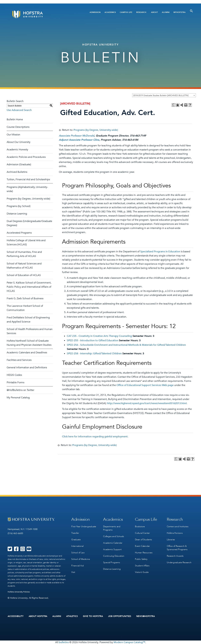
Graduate (76, 540)
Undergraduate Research (179, 562)
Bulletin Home (15, 119)
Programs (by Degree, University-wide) (28, 199)
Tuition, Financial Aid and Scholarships (28, 179)
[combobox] (164, 95)
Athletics (72, 616)
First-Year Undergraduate (84, 527)
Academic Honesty (17, 150)
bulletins (64, 642)
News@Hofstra (146, 616)
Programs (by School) (19, 206)
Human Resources (144, 553)
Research (141, 12)
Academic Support (112, 549)
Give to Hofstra (93, 616)
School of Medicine (81, 559)
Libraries (171, 540)
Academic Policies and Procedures (26, 157)
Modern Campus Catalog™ (129, 642)
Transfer (75, 533)
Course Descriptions (18, 127)
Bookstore (140, 527)
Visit (73, 572)
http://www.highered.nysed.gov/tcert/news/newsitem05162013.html (147, 403)
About (154, 12)
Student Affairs (142, 566)
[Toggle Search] (191, 11)
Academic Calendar (113, 543)
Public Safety (141, 559)
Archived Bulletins (17, 172)
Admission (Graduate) (19, 164)
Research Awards (175, 556)
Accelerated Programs (19, 233)
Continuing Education (114, 556)
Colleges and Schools (114, 536)
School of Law (78, 553)
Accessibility (16, 616)
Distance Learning (17, 214)
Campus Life (126, 12)
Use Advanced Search (19, 110)
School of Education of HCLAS (24, 275)
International (77, 546)
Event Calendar (142, 546)
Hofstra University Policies (19, 592)
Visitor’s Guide (142, 572)
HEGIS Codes (14, 375)
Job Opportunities (120, 616)
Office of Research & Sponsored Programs (177, 548)
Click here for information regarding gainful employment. (95, 437)
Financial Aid (77, 566)
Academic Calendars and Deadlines (27, 353)
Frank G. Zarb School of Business (25, 298)
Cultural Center (142, 533)
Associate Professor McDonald (77, 136)
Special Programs (112, 562)
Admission (95, 12)
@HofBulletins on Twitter (20, 390)
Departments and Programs (112, 528)
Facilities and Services (19, 360)
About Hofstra (38, 616)
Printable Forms (16, 382)
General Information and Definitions (27, 367)
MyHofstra (180, 12)
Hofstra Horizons (175, 533)
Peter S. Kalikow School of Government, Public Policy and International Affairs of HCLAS (29, 287)
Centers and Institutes (178, 527)
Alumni (166, 12)
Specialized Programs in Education (160, 252)
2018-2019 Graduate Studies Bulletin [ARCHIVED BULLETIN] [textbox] (161, 95)
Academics (110, 12)
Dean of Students (143, 540)
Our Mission (13, 135)
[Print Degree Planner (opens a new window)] (173, 105)
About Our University (19, 142)
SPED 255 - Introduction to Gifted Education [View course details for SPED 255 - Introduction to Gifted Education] (93, 340)
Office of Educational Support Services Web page (145, 385)
